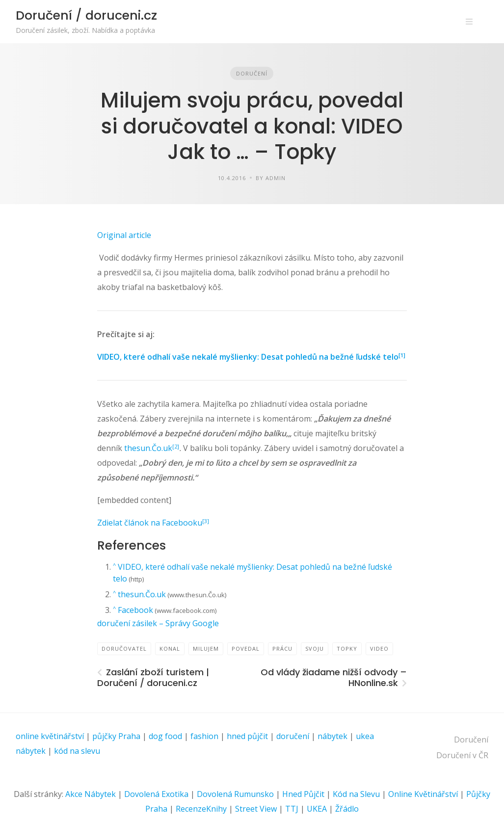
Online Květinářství (423, 794)
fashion (204, 736)
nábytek (332, 736)
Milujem (206, 649)
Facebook (135, 610)
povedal (246, 649)
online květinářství (50, 736)
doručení (293, 736)
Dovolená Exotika (156, 794)
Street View (256, 809)
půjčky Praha (116, 736)
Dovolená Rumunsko (235, 794)
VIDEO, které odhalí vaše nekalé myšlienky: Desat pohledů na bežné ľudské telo (248, 357)
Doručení (252, 73)
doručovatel (124, 649)
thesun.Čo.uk (148, 448)
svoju (315, 649)
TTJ (292, 809)
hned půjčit (247, 736)
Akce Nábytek (91, 794)
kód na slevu (77, 751)
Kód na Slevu (356, 794)
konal (170, 649)
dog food (165, 736)
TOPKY (347, 649)
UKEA (317, 809)
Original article (124, 235)
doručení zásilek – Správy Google (158, 623)
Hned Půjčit (303, 794)
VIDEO (379, 649)
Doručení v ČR (462, 755)
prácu (282, 649)
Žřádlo (347, 809)
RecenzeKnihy (201, 809)
